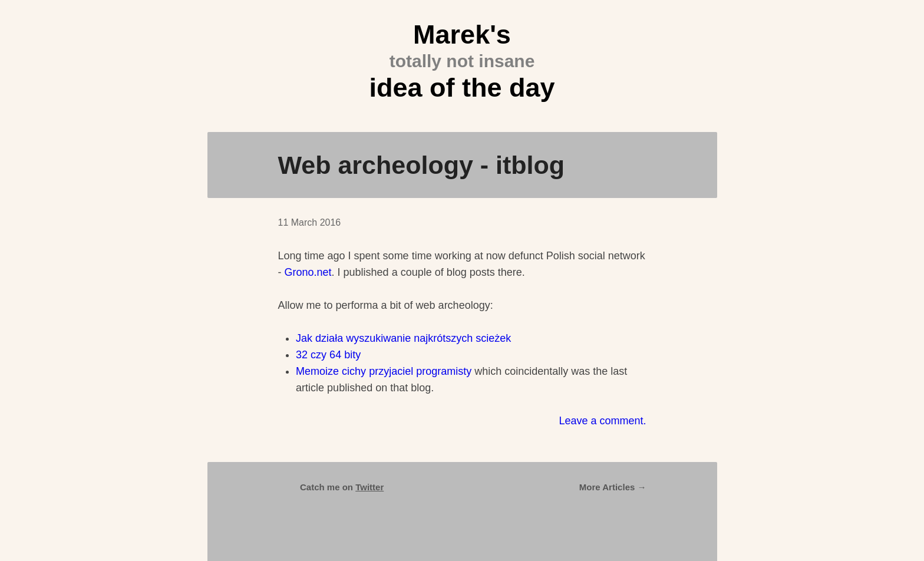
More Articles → (613, 487)
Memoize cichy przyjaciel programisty (384, 371)
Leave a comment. (602, 421)
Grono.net (308, 272)
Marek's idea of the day (462, 61)
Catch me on (342, 487)
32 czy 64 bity (328, 355)
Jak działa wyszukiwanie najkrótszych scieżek (403, 338)
